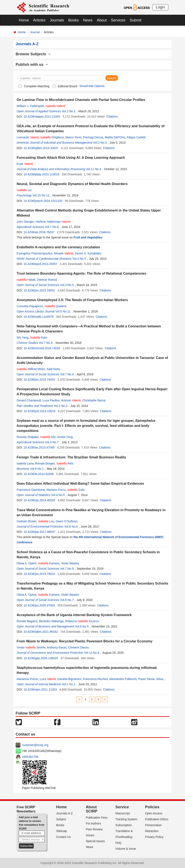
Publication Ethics (157, 819)
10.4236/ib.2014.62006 (39, 474)
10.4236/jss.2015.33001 (39, 290)
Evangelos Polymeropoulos (35, 253)
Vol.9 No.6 (82, 626)
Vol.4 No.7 (52, 442)
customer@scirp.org (35, 745)
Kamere (49, 563)
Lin (24, 190)
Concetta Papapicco (30, 306)
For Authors (93, 823)
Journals (57, 20)
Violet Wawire (70, 563)
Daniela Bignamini (69, 679)
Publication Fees (97, 818)
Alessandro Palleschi (123, 679)
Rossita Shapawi (28, 437)
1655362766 (30, 757)
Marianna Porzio (27, 679)
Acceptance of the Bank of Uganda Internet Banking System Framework (74, 615)
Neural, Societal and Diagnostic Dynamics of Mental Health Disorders (72, 184)
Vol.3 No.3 (100, 143)
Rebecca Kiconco (82, 621)
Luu (46, 521)
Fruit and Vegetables (88, 237)
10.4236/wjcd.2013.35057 (40, 264)
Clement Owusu (79, 647)
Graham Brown (27, 521)
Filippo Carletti (136, 137)
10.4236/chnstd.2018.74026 (42, 348)
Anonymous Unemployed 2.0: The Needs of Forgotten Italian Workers (72, 300)
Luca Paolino (51, 400)
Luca (48, 679)
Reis (65, 463)
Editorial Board (68, 86)
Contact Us (64, 837)
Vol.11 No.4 (94, 169)
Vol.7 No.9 (67, 569)
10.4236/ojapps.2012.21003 (42, 116)
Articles (39, 20)
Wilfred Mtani (31, 369)
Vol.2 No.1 (69, 111)
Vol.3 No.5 (79, 259)
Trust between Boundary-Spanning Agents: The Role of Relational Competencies (81, 273)
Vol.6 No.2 (37, 469)
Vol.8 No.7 (67, 600)
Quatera (56, 306)
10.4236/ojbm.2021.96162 (41, 632)
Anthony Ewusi (57, 647)
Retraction (152, 831)
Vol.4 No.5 (58, 495)
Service (122, 807)
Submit (135, 20)
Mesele (64, 253)
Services (118, 20)
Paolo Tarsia (146, 679)
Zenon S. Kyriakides (88, 253)
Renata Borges (45, 463)
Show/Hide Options (92, 86)
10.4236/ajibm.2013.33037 (41, 148)
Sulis (76, 490)
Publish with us (32, 65)
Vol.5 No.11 (63, 311)
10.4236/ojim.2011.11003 (40, 689)
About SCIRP (92, 809)
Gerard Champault (29, 400)
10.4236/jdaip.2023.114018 (42, 174)
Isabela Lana (25, 463)
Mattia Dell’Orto (115, 137)
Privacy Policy (154, 837)
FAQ (118, 843)
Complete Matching (37, 86)
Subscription (124, 825)
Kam (39, 337)
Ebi (48, 437)
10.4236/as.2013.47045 (39, 447)
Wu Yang (23, 337)
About (102, 20)
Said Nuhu (53, 369)
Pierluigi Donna (93, 137)
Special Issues (95, 841)
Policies (152, 807)
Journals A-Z (65, 813)
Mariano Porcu (56, 490)
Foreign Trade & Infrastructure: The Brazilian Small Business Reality (71, 457)
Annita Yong (65, 437)
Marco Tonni (74, 137)
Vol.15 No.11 (41, 195)
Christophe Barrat (94, 400)
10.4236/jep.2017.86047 (40, 532)
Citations (112, 116)
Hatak (26, 280)
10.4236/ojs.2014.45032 (39, 500)
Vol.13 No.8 (92, 653)
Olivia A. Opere (27, 563)
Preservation (153, 825)
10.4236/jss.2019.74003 (39, 380)
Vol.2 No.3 (61, 406)
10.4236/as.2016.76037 (39, 232)
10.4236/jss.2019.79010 (39, 574)
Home (24, 20)
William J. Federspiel (30, 106)
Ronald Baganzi (27, 621)
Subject (61, 819)
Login (160, 7)
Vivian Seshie (31, 647)
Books (74, 20)
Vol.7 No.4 (46, 343)
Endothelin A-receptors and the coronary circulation (58, 247)
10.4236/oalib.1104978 (39, 317)
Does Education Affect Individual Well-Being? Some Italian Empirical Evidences (80, 484)
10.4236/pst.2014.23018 (40, 411)
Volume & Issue (126, 849)
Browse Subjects (33, 54)
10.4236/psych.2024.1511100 (43, 201)
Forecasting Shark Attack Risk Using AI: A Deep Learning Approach (71, 158)
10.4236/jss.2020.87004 (39, 605)
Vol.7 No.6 (52, 227)
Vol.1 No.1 (69, 684)
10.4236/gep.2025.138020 (41, 658)
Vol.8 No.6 (71, 527)
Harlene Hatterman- (53, 222)
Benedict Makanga (51, 621)
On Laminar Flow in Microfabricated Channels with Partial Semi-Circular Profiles (81, 100)
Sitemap (62, 831)
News (88, 20)
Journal (35, 32)
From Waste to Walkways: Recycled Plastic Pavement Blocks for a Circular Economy (84, 641)
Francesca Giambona (31, 490)
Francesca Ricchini (95, 679)
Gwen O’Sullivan (67, 521)
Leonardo (28, 137)
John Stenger (25, 222)
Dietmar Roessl (47, 280)
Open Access (154, 813)
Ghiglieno (52, 137)
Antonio (71, 400)
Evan (25, 164)
